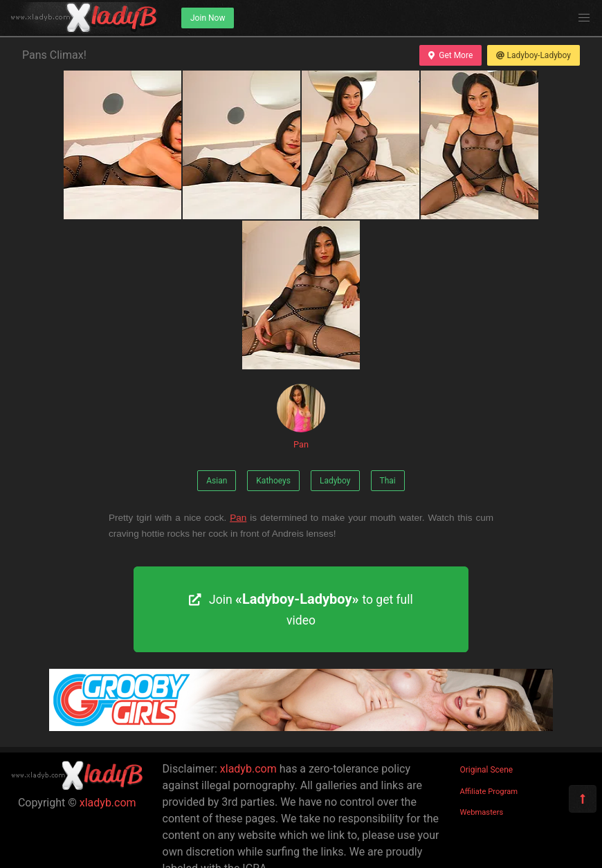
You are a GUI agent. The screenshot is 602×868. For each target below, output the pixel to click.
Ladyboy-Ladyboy (533, 55)
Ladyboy (335, 481)
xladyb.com (108, 803)
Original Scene (487, 770)
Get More (450, 55)
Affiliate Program (489, 792)
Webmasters (482, 812)
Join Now (208, 18)
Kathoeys (273, 481)
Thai (388, 481)
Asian (217, 481)
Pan (301, 417)
